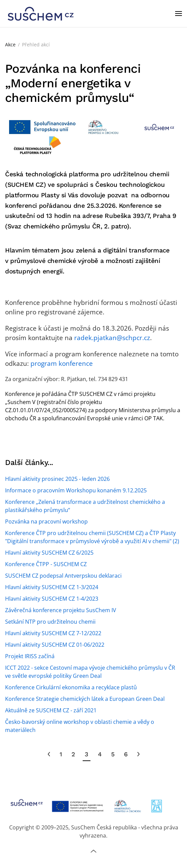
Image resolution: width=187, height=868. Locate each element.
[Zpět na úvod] (41, 14)
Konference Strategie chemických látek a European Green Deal (85, 699)
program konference (61, 363)
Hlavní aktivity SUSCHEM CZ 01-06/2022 (55, 645)
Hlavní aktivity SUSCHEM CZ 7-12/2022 (53, 633)
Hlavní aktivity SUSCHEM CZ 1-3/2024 (52, 587)
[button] (179, 14)
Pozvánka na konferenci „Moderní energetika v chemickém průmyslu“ (73, 83)
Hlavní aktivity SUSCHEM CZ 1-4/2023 (52, 599)
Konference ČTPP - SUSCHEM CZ (46, 564)
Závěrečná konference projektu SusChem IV (61, 610)
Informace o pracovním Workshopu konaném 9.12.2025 (76, 490)
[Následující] (138, 754)
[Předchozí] (49, 754)
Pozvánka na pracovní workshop (46, 521)
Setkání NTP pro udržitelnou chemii (50, 622)
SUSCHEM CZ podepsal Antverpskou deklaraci (63, 576)
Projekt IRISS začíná (30, 656)
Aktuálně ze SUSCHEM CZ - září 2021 (51, 710)
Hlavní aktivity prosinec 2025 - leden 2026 (57, 479)
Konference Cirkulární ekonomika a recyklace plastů (71, 687)
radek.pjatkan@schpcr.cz (112, 338)
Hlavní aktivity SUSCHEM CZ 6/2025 (49, 553)
